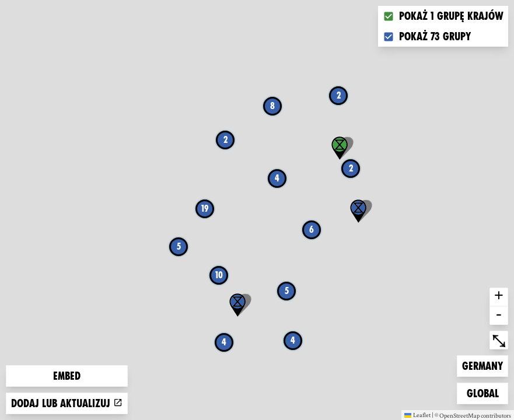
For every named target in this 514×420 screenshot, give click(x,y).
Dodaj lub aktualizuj (67, 403)
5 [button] (287, 291)
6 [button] (312, 230)
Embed (67, 376)
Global (485, 392)
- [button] (499, 316)
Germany (482, 365)
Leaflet (417, 415)
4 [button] (224, 342)
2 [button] (339, 95)
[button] (358, 211)
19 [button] (205, 209)
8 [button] (272, 106)
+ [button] (499, 297)
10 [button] (219, 275)
